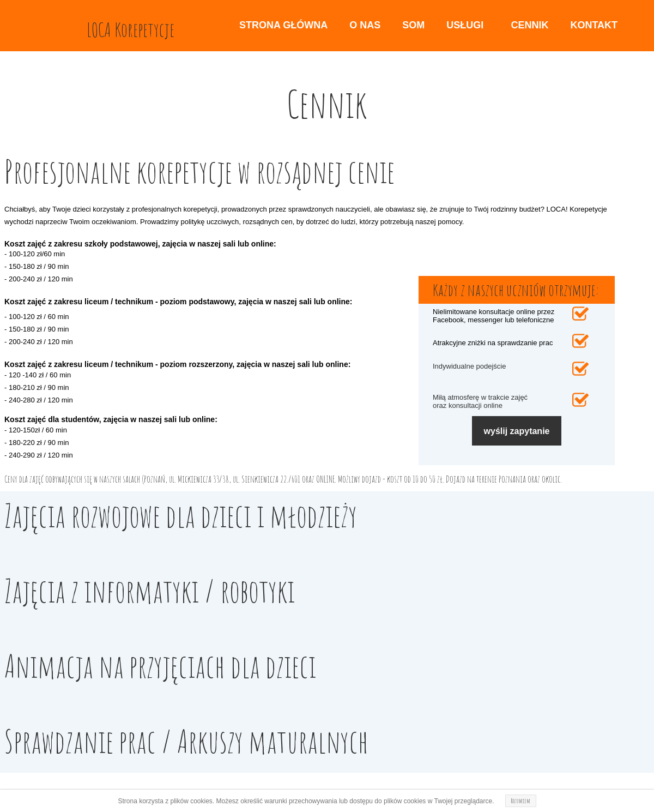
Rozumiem (521, 801)
